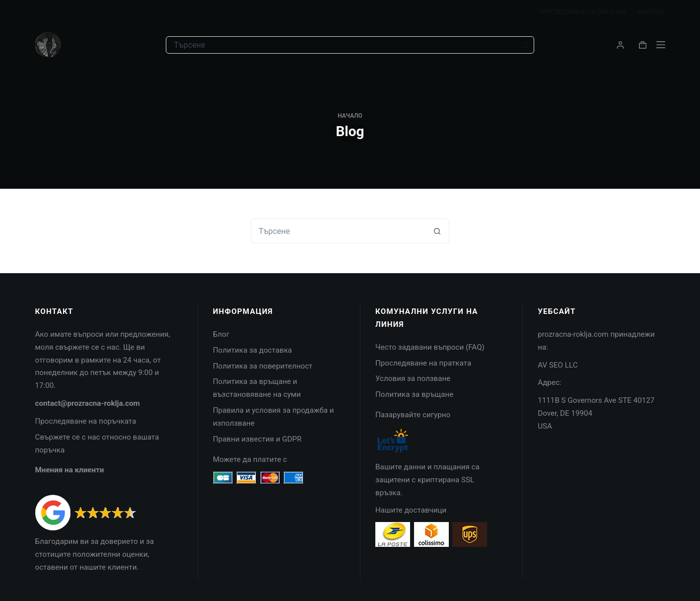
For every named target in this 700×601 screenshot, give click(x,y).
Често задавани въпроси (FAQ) (430, 347)
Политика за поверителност (263, 366)
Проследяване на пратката (423, 363)
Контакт (651, 12)
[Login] (620, 45)
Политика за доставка (252, 350)
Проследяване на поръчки (582, 12)
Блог (221, 334)
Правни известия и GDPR (257, 439)
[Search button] (525, 45)
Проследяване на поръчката (86, 421)
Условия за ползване (413, 378)
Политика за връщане (414, 394)
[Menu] (661, 45)
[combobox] (342, 45)
